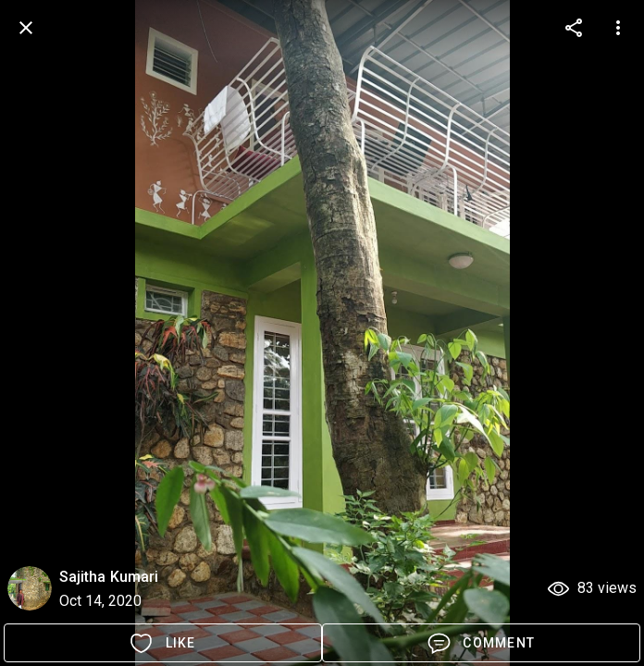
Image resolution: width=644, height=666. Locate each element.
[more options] (574, 28)
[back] (26, 28)
